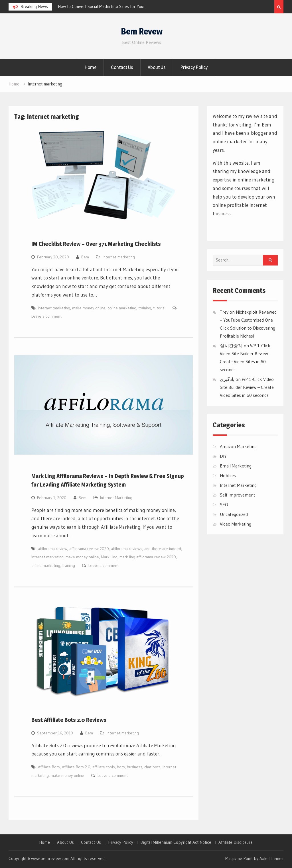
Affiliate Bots (49, 767)
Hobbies (228, 475)
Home (90, 67)
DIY (223, 456)
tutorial (159, 308)
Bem (85, 257)
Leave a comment (46, 316)
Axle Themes (271, 858)
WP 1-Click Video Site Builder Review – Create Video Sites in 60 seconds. (247, 387)
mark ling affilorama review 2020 (148, 557)
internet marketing (54, 308)
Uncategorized (234, 514)
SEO (224, 505)
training (145, 308)
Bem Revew (142, 31)
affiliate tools (104, 767)
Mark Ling (109, 557)
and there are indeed (163, 549)
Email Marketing (236, 466)
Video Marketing (236, 524)
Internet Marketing (119, 257)
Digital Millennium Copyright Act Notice (176, 842)
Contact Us (122, 67)
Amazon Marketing (238, 446)
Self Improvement (238, 495)
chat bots (152, 767)
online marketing (122, 308)
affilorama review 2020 (89, 549)
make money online (89, 308)
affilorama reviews (127, 549)
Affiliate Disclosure (236, 842)
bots (121, 767)
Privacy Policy (194, 67)
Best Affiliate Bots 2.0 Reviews (69, 720)
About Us (157, 67)
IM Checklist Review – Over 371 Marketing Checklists (96, 244)
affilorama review (53, 549)
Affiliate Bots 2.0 (76, 767)
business (135, 767)
